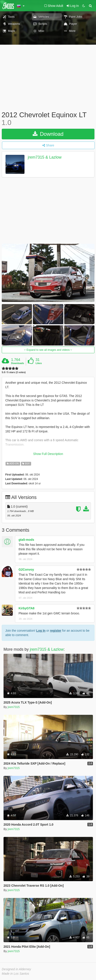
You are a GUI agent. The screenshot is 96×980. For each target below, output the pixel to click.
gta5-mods (26, 540)
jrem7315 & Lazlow (45, 157)
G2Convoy (26, 570)
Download (48, 134)
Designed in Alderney (16, 969)
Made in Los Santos (15, 974)
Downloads (18, 363)
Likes (39, 363)
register (56, 631)
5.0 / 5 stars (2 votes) (14, 372)
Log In (41, 631)
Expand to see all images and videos (48, 350)
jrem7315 (14, 707)
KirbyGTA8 (26, 608)
